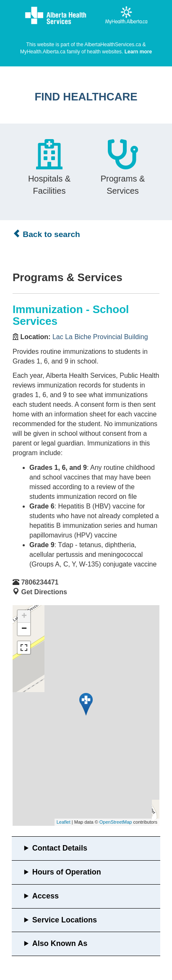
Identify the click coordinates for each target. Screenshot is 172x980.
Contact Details (60, 848)
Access (46, 896)
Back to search (46, 234)
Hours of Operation (67, 872)
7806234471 (40, 582)
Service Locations (65, 920)
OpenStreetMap (116, 822)
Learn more (138, 52)
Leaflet (64, 822)
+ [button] (24, 616)
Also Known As (60, 943)
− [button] (24, 629)
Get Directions (44, 592)
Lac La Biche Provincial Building (100, 337)
